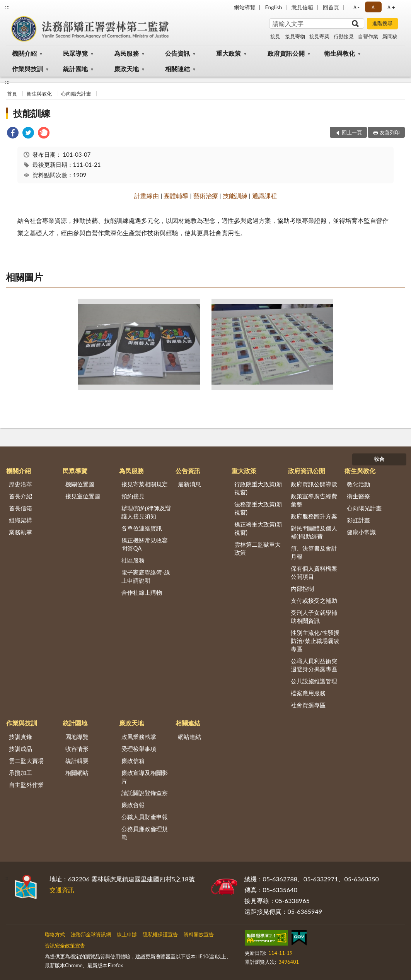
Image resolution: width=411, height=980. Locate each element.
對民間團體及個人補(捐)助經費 (314, 532)
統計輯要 (77, 761)
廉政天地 (126, 69)
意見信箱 (302, 7)
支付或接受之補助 (314, 600)
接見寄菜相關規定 (145, 484)
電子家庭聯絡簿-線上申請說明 (146, 576)
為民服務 (126, 53)
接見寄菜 (319, 36)
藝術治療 (206, 196)
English (274, 7)
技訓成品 (20, 749)
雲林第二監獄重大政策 (258, 548)
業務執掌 (20, 532)
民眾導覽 (75, 53)
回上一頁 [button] (352, 132)
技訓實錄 (20, 737)
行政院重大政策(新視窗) (258, 488)
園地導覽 (77, 737)
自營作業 (368, 36)
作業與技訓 (27, 69)
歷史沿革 (20, 484)
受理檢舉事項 (139, 749)
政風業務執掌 (139, 737)
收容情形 (77, 749)
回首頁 (331, 7)
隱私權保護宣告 (160, 934)
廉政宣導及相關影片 (145, 777)
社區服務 (133, 560)
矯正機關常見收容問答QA (145, 544)
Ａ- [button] (356, 7)
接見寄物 (295, 36)
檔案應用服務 (308, 693)
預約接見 (133, 496)
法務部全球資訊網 (91, 934)
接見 (275, 36)
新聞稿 (390, 36)
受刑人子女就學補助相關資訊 (314, 617)
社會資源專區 (308, 705)
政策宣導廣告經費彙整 (314, 500)
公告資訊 (177, 53)
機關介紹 (24, 53)
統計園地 (75, 69)
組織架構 (20, 520)
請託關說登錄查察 (145, 793)
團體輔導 (176, 196)
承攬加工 (20, 773)
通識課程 (264, 196)
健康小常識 (361, 532)
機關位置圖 (80, 484)
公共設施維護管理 (314, 681)
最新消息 (189, 484)
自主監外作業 (26, 785)
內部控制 (302, 588)
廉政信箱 (133, 761)
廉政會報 (133, 805)
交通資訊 (62, 890)
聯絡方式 (55, 934)
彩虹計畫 (358, 520)
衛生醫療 (358, 496)
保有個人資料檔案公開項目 (314, 572)
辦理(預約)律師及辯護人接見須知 (146, 512)
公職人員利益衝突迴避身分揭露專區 (314, 665)
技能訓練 (32, 113)
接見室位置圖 (83, 496)
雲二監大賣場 (26, 761)
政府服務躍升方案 (314, 516)
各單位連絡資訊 (142, 528)
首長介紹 (20, 496)
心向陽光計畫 (76, 94)
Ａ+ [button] (391, 7)
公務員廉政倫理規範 (145, 833)
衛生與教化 (339, 53)
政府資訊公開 (286, 53)
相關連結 (177, 69)
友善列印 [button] (390, 132)
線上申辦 (127, 934)
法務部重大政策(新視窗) (258, 508)
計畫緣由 (147, 196)
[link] (13, 134)
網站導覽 (245, 7)
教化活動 (358, 484)
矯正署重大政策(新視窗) (258, 528)
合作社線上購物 (142, 592)
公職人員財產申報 (145, 817)
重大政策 (229, 53)
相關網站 (77, 773)
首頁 (12, 94)
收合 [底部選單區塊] (379, 459)
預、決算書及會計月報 (314, 552)
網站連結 (189, 737)
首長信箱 (20, 508)
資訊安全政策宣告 (65, 946)
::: (7, 7)
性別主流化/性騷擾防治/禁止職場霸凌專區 (315, 641)
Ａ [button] (373, 7)
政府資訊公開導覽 (314, 484)
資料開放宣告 (199, 934)
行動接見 (344, 36)
